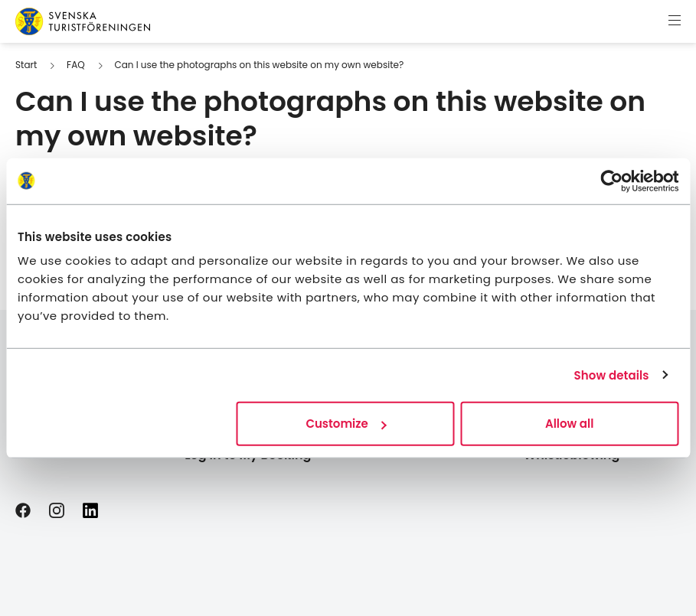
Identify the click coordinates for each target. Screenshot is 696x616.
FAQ (76, 65)
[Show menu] (675, 21)
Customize (346, 424)
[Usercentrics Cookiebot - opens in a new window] (611, 181)
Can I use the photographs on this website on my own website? (259, 65)
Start (26, 65)
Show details (612, 375)
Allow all (569, 424)
